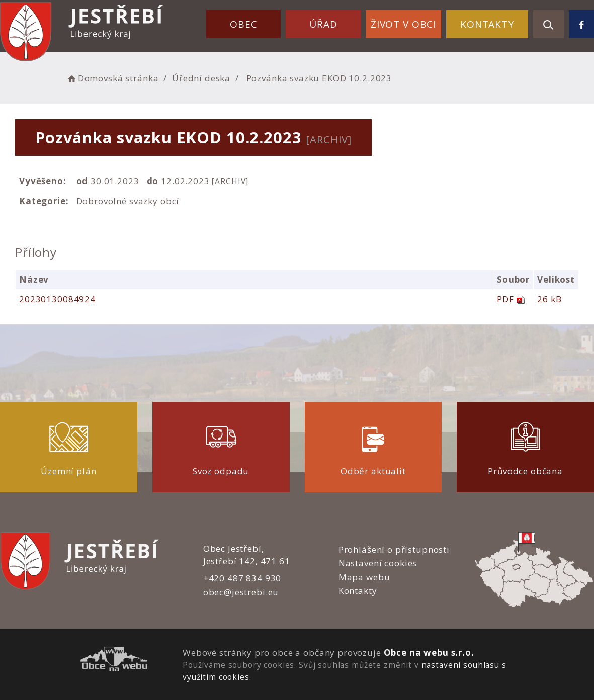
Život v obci (403, 24)
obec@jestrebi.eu (241, 592)
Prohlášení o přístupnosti (394, 549)
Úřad (323, 24)
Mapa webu (364, 577)
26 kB (549, 299)
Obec (243, 24)
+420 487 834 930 (242, 578)
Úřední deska (201, 78)
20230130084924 (57, 299)
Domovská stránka (112, 78)
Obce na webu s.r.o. (429, 652)
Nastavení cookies (378, 563)
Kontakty (487, 24)
